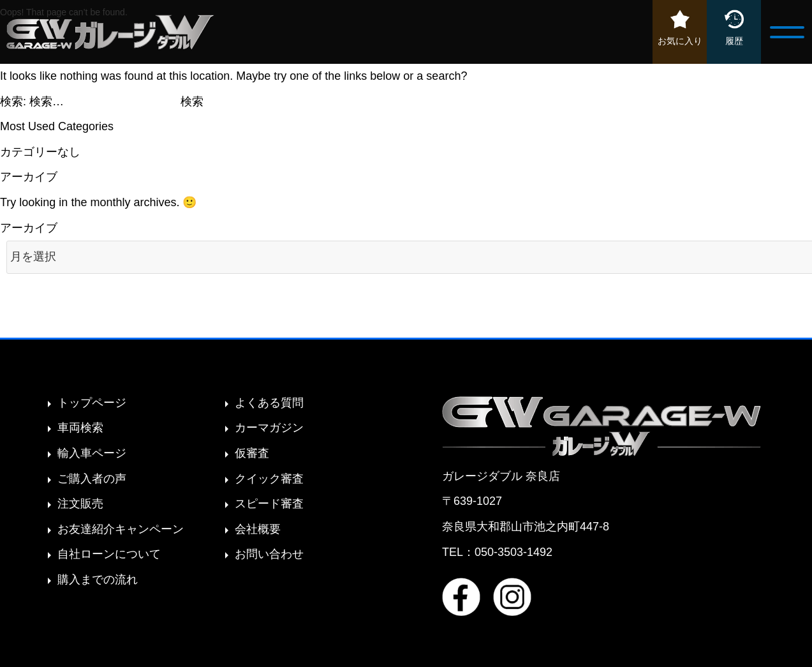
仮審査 (252, 453)
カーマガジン (269, 428)
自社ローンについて (109, 554)
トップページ (92, 403)
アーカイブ (29, 228)
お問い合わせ (269, 554)
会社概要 (258, 529)
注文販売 (80, 504)
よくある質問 (269, 403)
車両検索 (80, 428)
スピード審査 (269, 504)
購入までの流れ (98, 580)
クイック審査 (269, 479)
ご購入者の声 (92, 479)
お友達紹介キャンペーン (121, 529)
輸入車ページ (92, 453)
